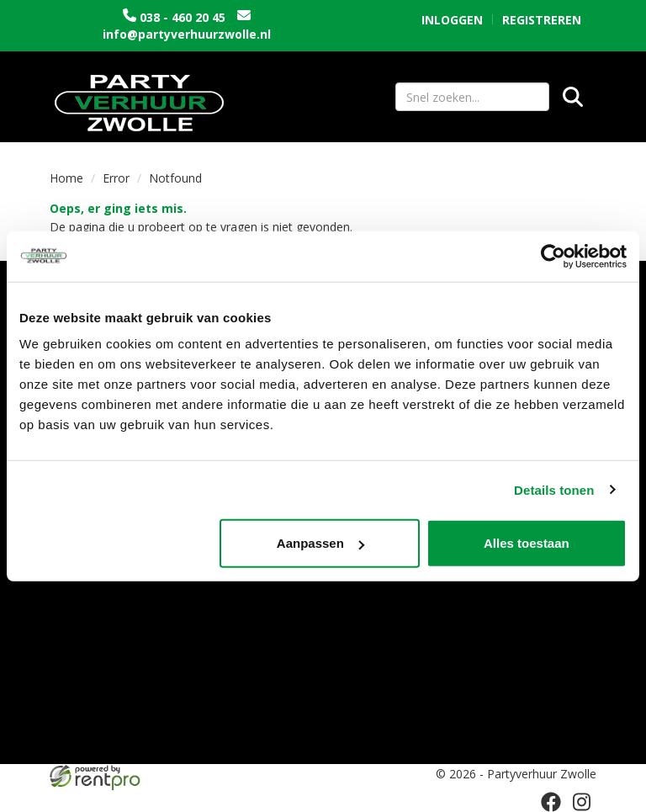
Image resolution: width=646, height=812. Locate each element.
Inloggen (452, 20)
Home (66, 178)
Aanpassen (320, 543)
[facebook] (551, 802)
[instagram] (581, 802)
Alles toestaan (527, 543)
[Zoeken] (573, 97)
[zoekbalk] (472, 97)
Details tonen (554, 489)
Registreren (542, 20)
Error (116, 178)
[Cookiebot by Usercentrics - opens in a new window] (553, 256)
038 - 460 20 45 (183, 17)
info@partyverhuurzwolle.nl (187, 34)
